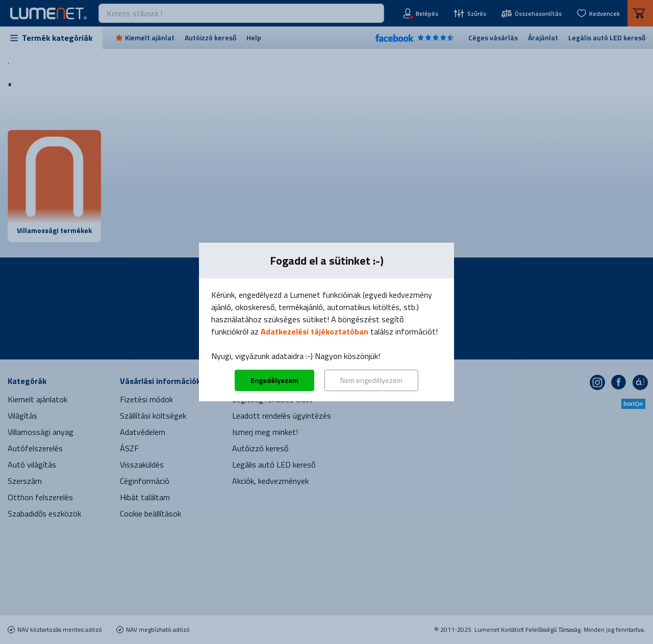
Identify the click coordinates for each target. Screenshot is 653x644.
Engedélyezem (274, 380)
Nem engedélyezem (371, 380)
